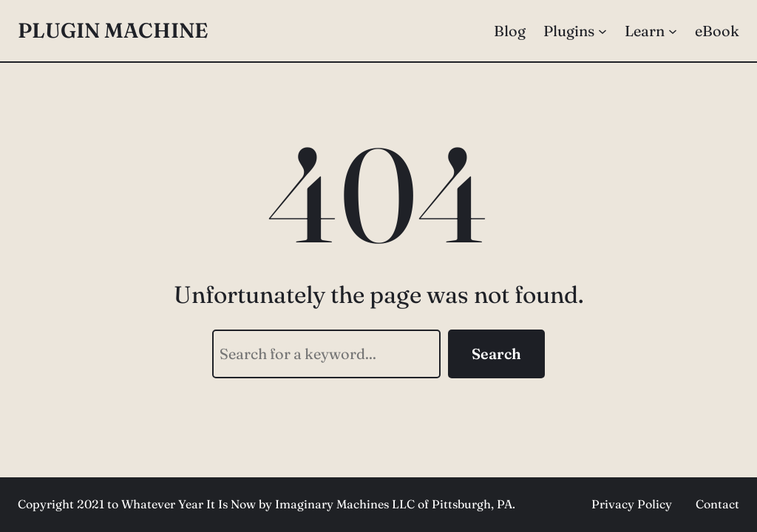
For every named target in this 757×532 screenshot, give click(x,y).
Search (496, 354)
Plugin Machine (113, 30)
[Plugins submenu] (602, 31)
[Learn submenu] (673, 31)
